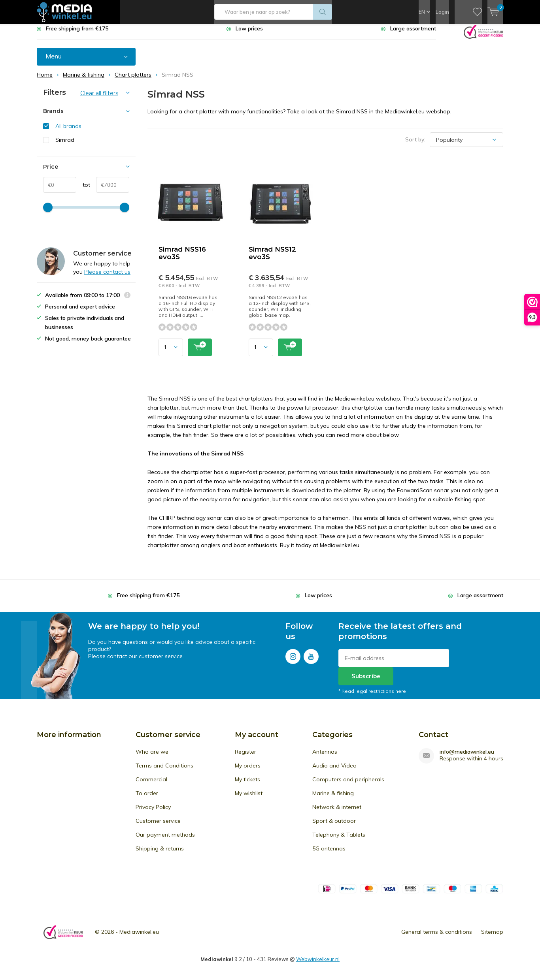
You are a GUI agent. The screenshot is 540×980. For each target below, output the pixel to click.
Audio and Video (334, 771)
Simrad (65, 146)
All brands (68, 132)
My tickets (247, 785)
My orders (248, 771)
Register (245, 758)
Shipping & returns (160, 854)
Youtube (311, 661)
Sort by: (415, 145)
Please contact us (107, 278)
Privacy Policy (153, 813)
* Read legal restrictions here (372, 697)
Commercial (151, 785)
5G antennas (329, 854)
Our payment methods (165, 841)
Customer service (158, 827)
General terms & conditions (437, 938)
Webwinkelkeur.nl (318, 965)
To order (147, 799)
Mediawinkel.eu (139, 938)
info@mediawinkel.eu (467, 758)
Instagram (293, 661)
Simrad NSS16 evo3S (182, 259)
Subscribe (366, 682)
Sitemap (492, 938)
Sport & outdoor (334, 827)
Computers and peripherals (348, 785)
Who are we (152, 758)
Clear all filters (99, 99)
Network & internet (337, 813)
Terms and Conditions (164, 771)
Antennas (325, 758)
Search (323, 12)
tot (83, 191)
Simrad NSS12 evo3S (272, 259)
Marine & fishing (333, 799)
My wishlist (249, 799)
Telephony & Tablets (339, 841)
